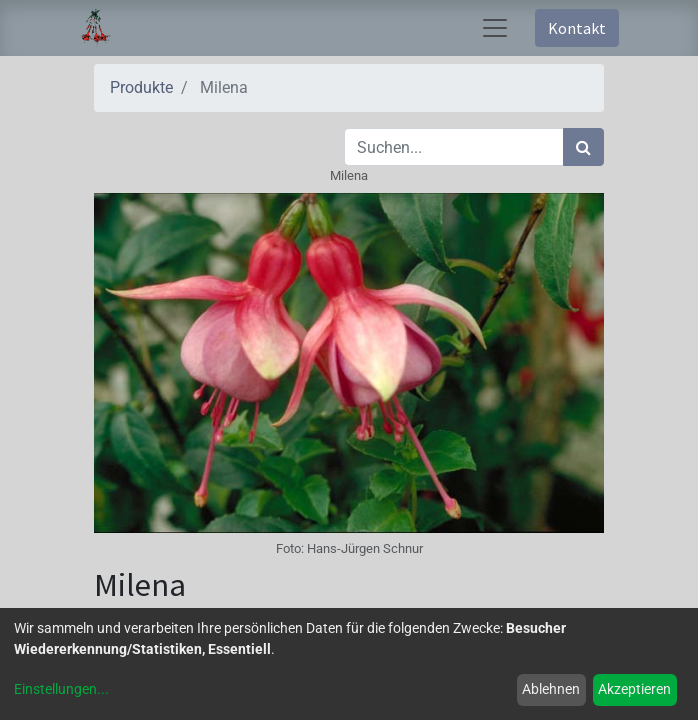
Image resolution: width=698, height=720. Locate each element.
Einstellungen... (61, 689)
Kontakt (577, 28)
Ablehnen (551, 689)
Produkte (141, 87)
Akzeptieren (634, 689)
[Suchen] (583, 147)
